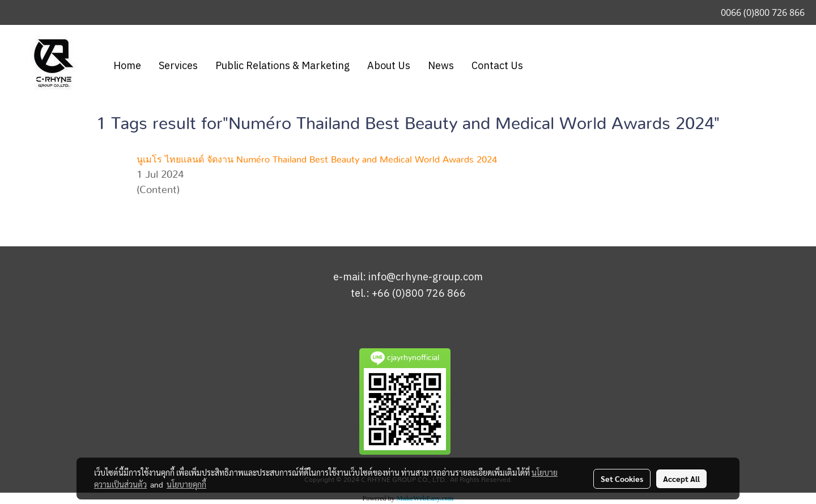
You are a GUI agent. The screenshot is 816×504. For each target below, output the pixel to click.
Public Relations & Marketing (282, 66)
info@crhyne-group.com (426, 277)
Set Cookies (622, 479)
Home (127, 66)
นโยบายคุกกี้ (186, 484)
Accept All (681, 479)
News (441, 66)
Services (178, 66)
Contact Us (497, 66)
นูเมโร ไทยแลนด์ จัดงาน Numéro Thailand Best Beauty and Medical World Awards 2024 (317, 160)
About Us (389, 66)
